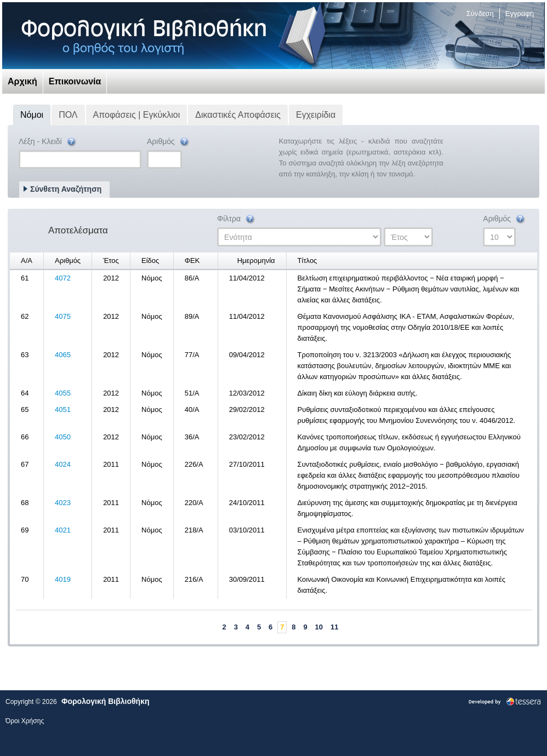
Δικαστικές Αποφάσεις (238, 115)
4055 (63, 393)
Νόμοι (32, 115)
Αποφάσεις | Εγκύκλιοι (137, 115)
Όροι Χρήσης (25, 721)
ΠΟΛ (68, 115)
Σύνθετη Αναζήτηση (66, 189)
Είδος (150, 260)
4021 (63, 530)
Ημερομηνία (256, 260)
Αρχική (22, 81)
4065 (63, 355)
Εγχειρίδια (316, 115)
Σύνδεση (480, 13)
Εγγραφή (520, 13)
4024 (63, 464)
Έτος (111, 260)
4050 (63, 437)
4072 (63, 278)
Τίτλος (307, 260)
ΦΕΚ (192, 260)
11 (334, 627)
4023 (63, 503)
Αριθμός (169, 142)
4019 (63, 579)
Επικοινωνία (75, 81)
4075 (63, 316)
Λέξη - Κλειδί (48, 142)
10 (319, 627)
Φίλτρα (237, 219)
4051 (63, 409)
